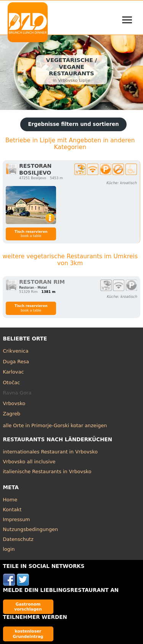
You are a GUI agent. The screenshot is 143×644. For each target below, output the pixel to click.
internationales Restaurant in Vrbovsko (51, 452)
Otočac (12, 382)
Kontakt (12, 510)
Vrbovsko (14, 403)
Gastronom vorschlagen (28, 607)
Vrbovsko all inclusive (29, 462)
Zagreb (12, 414)
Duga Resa (16, 362)
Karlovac (14, 372)
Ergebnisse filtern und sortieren (73, 124)
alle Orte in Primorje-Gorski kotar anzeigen (55, 425)
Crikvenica (16, 351)
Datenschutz (18, 539)
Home (10, 500)
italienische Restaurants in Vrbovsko (47, 471)
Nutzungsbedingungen (31, 529)
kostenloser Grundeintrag (28, 634)
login (9, 549)
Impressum (17, 519)
